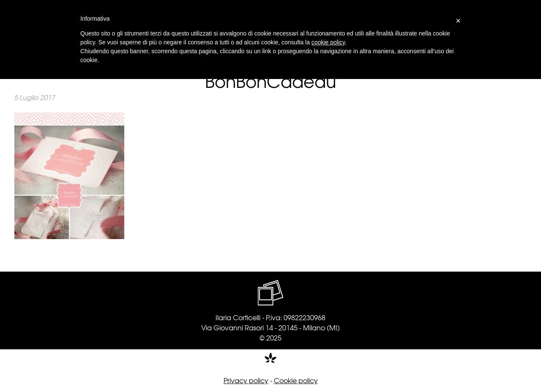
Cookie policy (296, 380)
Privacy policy (246, 380)
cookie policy (328, 42)
